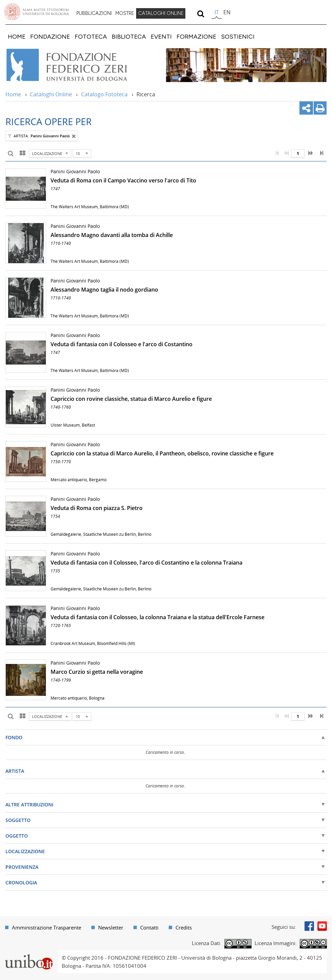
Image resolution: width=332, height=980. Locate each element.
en (227, 12)
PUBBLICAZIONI (94, 13)
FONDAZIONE (50, 36)
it (217, 12)
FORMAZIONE (196, 36)
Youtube (322, 926)
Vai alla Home (76, 65)
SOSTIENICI (238, 36)
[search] (200, 14)
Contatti (149, 927)
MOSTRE (125, 13)
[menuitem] (94, 14)
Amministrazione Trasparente (47, 927)
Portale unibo (29, 954)
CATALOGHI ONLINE (161, 13)
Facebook (309, 926)
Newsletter (111, 927)
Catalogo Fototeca (104, 94)
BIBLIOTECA (129, 36)
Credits (184, 927)
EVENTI (161, 36)
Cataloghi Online (51, 94)
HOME (17, 36)
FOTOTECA (91, 36)
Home (13, 94)
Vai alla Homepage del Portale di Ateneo (37, 12)
